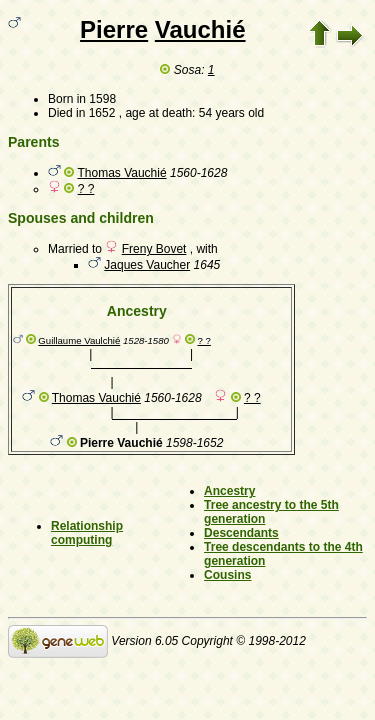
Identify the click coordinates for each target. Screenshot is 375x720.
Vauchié (200, 29)
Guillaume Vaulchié (79, 340)
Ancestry (229, 491)
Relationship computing (87, 533)
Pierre (114, 29)
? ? (86, 189)
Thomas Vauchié (121, 173)
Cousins (227, 575)
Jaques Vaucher (147, 265)
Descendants (241, 533)
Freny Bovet (154, 249)
